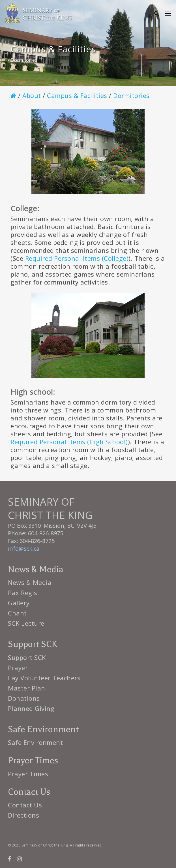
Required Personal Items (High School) (69, 442)
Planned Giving (31, 708)
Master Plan (27, 688)
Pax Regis (23, 593)
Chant (17, 613)
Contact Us (25, 805)
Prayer (18, 668)
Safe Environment (35, 742)
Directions (23, 815)
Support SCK (27, 657)
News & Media (30, 582)
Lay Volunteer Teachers (44, 678)
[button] (168, 13)
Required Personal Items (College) (77, 258)
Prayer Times (28, 774)
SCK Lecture (26, 623)
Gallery (19, 603)
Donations (24, 698)
